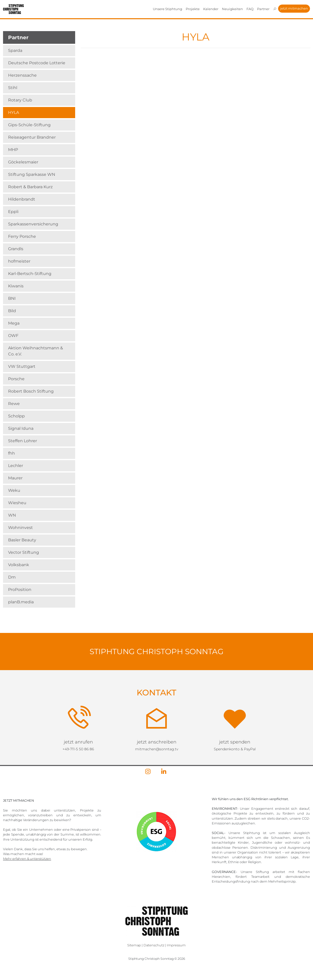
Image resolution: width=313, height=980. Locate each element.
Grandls (16, 249)
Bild (12, 311)
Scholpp (16, 416)
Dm (12, 577)
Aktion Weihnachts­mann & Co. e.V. (36, 351)
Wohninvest (20, 528)
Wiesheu (17, 503)
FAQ (250, 9)
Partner (263, 9)
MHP (13, 150)
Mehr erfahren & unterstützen (27, 859)
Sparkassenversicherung (33, 224)
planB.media (21, 602)
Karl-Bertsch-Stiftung (30, 274)
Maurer (15, 478)
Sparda (15, 50)
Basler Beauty (22, 540)
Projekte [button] (193, 9)
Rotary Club (20, 100)
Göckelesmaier (23, 162)
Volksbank (19, 565)
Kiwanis (16, 286)
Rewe (14, 404)
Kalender (211, 9)
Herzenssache (22, 75)
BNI (12, 298)
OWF (13, 336)
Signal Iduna (21, 428)
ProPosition (20, 590)
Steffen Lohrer (23, 441)
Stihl (13, 88)
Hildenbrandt (22, 199)
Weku (14, 490)
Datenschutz (154, 945)
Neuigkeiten (232, 9)
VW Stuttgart (22, 366)
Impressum (176, 945)
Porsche (16, 379)
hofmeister (19, 261)
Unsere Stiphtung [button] (168, 9)
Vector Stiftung (24, 552)
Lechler (16, 466)
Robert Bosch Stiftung (31, 391)
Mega (14, 323)
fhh (12, 453)
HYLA (14, 112)
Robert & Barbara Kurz (30, 187)
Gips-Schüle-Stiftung (29, 125)
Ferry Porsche (22, 236)
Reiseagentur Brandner (32, 137)
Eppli (13, 212)
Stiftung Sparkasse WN (32, 174)
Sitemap (134, 945)
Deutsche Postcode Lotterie (37, 63)
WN (12, 515)
